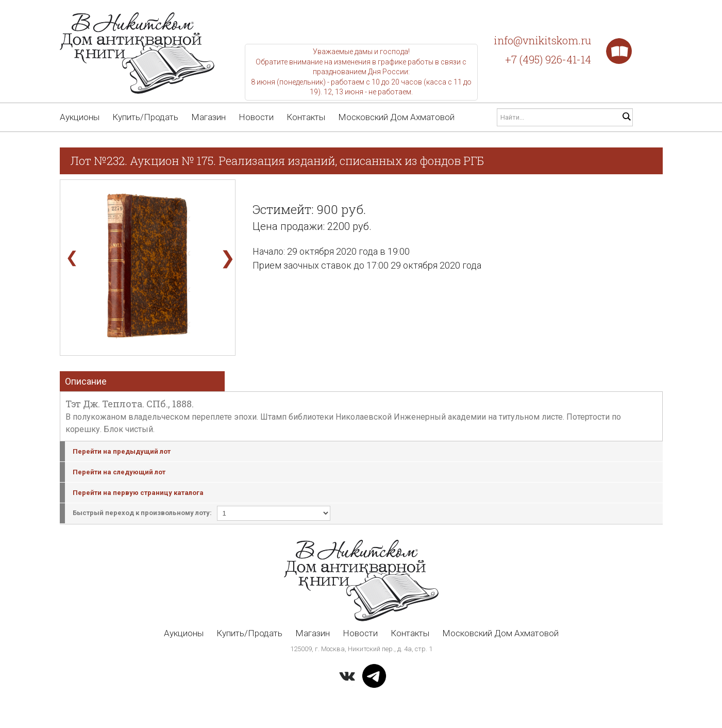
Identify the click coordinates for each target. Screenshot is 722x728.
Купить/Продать (145, 117)
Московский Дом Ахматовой (396, 117)
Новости (256, 117)
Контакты (306, 117)
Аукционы (80, 117)
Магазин (208, 117)
